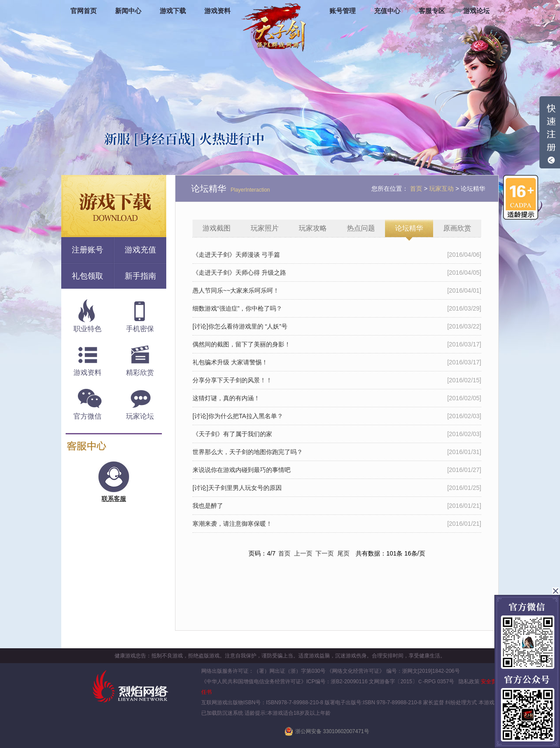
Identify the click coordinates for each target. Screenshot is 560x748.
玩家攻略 (313, 228)
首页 (284, 553)
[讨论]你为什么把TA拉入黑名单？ (238, 416)
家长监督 (433, 703)
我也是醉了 (208, 506)
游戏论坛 (476, 11)
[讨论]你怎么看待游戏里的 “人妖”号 (240, 326)
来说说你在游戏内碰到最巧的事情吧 (241, 470)
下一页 (325, 553)
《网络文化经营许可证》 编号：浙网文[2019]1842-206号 (393, 671)
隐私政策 (469, 682)
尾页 (343, 553)
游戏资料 (217, 11)
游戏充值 (140, 250)
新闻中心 (128, 11)
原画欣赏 (457, 228)
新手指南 (140, 276)
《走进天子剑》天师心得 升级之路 (239, 273)
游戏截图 (217, 228)
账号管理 (343, 11)
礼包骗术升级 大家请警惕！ (230, 362)
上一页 (303, 553)
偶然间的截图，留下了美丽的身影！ (241, 344)
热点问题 (361, 228)
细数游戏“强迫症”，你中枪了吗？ (237, 308)
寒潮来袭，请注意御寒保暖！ (232, 524)
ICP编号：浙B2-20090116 (337, 682)
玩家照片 (265, 228)
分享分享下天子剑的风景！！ (232, 380)
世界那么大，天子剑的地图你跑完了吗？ (248, 452)
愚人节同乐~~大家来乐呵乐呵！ (236, 290)
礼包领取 (87, 276)
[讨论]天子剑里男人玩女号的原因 (237, 488)
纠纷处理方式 (461, 703)
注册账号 (87, 250)
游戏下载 (173, 11)
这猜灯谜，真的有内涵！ (226, 398)
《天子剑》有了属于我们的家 (232, 434)
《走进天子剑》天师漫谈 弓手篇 (236, 255)
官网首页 (84, 11)
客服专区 (432, 11)
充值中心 (387, 11)
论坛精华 (409, 228)
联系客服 (114, 499)
